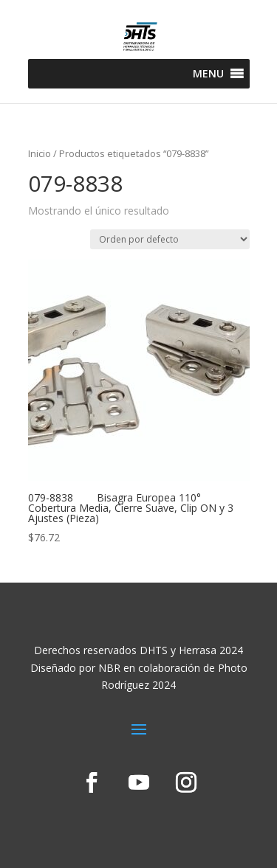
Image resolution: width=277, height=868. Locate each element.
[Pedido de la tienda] (170, 239)
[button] (208, 74)
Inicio (40, 153)
